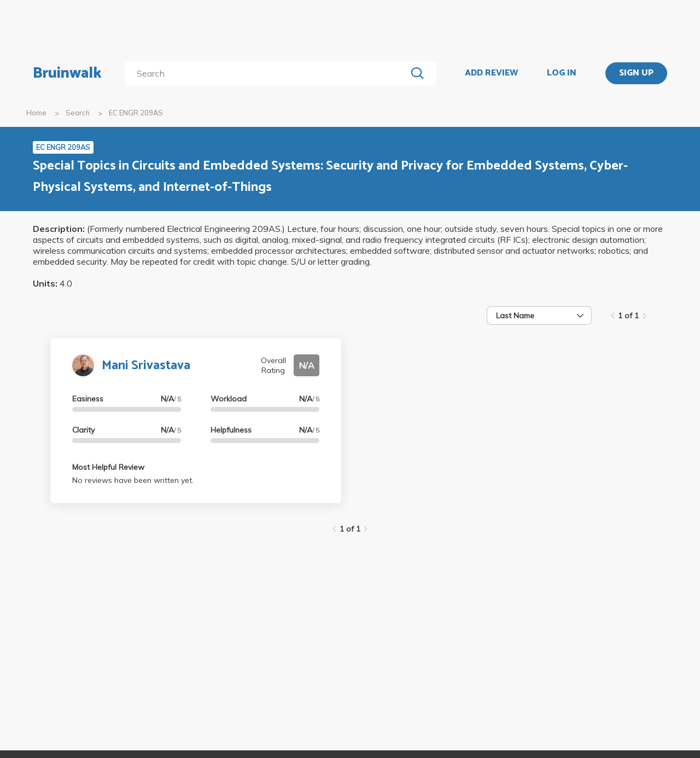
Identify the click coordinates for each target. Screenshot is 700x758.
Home (36, 113)
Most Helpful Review (108, 467)
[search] (268, 73)
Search (78, 113)
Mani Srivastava (146, 366)
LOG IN (562, 73)
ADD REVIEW (491, 73)
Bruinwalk (67, 73)
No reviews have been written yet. (133, 480)
